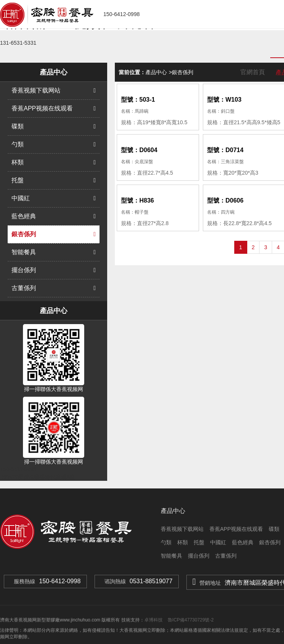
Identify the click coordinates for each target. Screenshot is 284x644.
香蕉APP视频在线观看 (54, 109)
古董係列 (54, 288)
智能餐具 (54, 252)
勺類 (54, 144)
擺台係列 (54, 270)
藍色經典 (54, 216)
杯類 (54, 162)
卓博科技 (153, 620)
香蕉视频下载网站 (54, 91)
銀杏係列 (54, 234)
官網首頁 (253, 72)
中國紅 (54, 198)
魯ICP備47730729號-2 (190, 620)
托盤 (54, 180)
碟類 (54, 127)
